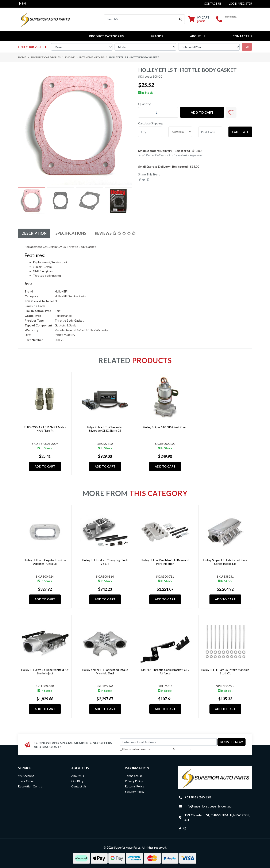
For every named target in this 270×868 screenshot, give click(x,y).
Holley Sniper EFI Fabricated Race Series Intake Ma (225, 562)
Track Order (26, 781)
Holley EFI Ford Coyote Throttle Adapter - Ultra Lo (45, 562)
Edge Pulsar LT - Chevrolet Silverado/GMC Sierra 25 (105, 429)
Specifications (71, 233)
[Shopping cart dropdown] (199, 19)
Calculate (240, 132)
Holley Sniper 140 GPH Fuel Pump (165, 427)
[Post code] (210, 132)
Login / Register (240, 4)
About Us (198, 36)
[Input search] (140, 19)
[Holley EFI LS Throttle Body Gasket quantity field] (158, 112)
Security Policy (135, 792)
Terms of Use (134, 776)
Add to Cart (202, 112)
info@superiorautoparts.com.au (208, 806)
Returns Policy (134, 786)
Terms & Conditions (161, 749)
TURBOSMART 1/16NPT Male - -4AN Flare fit (45, 429)
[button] (231, 112)
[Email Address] (168, 742)
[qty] (150, 132)
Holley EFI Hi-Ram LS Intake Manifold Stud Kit (225, 671)
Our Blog (77, 781)
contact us (213, 4)
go (247, 47)
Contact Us (242, 36)
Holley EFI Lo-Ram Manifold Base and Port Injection (165, 562)
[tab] (34, 233)
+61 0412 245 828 (239, 20)
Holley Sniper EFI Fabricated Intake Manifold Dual (105, 671)
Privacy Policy (183, 749)
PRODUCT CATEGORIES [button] (106, 36)
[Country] (180, 132)
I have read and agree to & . (155, 749)
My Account (26, 776)
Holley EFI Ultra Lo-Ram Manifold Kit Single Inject (45, 671)
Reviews (115, 233)
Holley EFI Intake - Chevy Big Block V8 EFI (105, 562)
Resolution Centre (30, 786)
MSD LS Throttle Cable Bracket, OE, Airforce (165, 671)
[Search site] (181, 19)
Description (34, 233)
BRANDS (157, 36)
